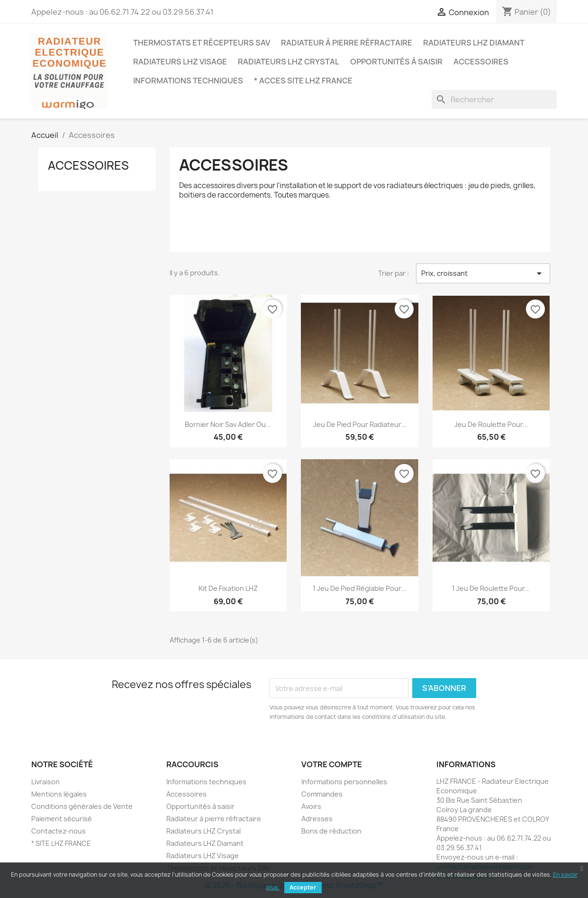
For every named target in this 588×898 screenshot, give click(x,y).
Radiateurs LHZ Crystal (289, 62)
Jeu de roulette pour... (491, 424)
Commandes (322, 794)
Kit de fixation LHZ (228, 588)
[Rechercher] (494, 100)
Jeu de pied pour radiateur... (360, 424)
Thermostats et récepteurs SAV (202, 43)
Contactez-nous (59, 831)
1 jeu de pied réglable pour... (360, 588)
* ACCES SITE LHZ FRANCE (303, 81)
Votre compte (332, 764)
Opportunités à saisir (396, 62)
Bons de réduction (331, 831)
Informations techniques (188, 81)
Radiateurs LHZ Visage (180, 62)
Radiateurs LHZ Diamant (474, 43)
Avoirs (311, 806)
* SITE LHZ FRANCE (61, 843)
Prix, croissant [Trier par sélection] (483, 273)
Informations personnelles (344, 782)
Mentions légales (59, 794)
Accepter (303, 887)
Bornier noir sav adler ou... (228, 424)
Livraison (45, 782)
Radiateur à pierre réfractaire (347, 43)
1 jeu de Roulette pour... (491, 588)
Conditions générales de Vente (82, 806)
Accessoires (481, 62)
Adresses (317, 819)
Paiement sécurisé (62, 819)
